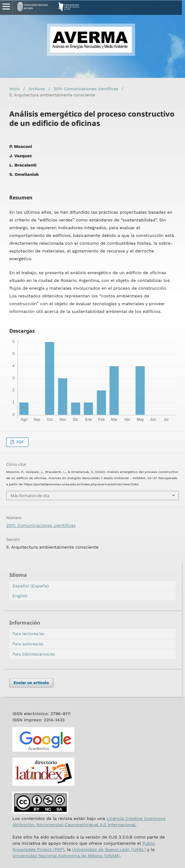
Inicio (15, 89)
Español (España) (31, 586)
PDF (20, 442)
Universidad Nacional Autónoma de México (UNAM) (66, 856)
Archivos (37, 89)
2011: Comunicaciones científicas (86, 89)
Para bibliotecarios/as (34, 654)
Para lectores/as (28, 634)
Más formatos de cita (30, 496)
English (20, 596)
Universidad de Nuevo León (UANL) (109, 849)
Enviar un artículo (31, 683)
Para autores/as (28, 644)
